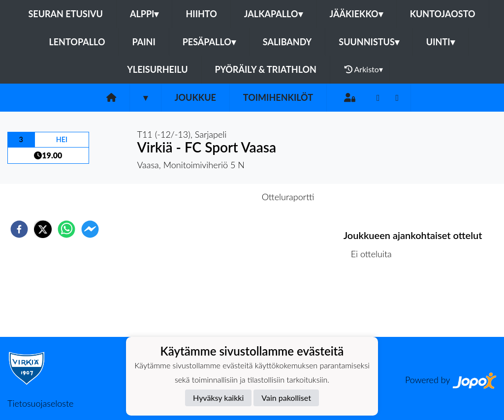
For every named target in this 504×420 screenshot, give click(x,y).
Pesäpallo (209, 42)
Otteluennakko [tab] (218, 197)
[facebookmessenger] (90, 229)
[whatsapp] (66, 229)
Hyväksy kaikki (218, 398)
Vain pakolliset (286, 398)
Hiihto (201, 14)
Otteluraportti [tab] (288, 197)
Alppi (144, 14)
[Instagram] (397, 98)
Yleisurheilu (157, 69)
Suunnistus (369, 42)
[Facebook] (378, 98)
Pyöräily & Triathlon (266, 69)
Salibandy (287, 42)
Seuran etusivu (65, 14)
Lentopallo (77, 42)
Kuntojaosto (443, 14)
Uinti (441, 42)
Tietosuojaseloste (40, 403)
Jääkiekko (356, 14)
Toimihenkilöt (278, 97)
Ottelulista (375, 304)
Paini (143, 42)
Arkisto (364, 69)
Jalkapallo (273, 14)
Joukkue (195, 97)
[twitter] (43, 229)
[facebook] (19, 229)
